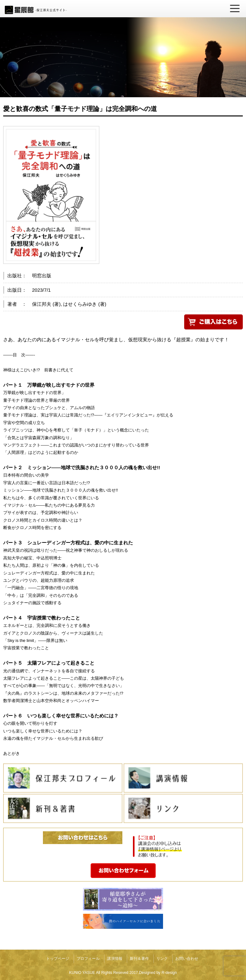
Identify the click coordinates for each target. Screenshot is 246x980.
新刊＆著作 (139, 959)
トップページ (58, 959)
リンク (162, 959)
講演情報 (115, 959)
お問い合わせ (187, 959)
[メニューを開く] (235, 9)
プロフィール (88, 959)
